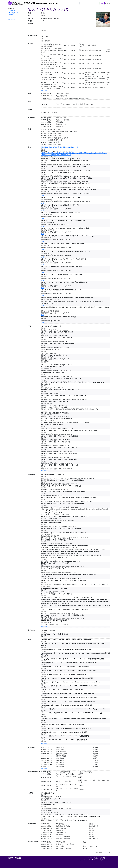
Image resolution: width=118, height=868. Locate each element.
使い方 (9, 17)
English (107, 3)
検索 (102, 3)
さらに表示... (45, 90)
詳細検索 (12, 14)
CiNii (42, 195)
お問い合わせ (11, 19)
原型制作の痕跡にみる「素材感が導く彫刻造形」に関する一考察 (60, 147)
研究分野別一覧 (14, 12)
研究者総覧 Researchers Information (42, 3)
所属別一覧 (12, 10)
